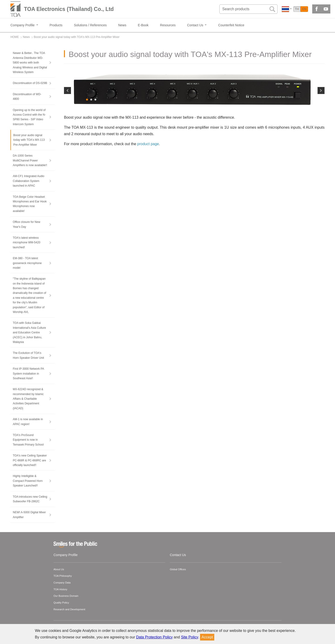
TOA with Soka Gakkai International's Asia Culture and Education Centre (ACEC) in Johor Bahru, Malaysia (29, 332)
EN (304, 9)
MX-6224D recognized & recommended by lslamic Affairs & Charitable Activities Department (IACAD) (28, 399)
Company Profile (66, 555)
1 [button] (87, 171)
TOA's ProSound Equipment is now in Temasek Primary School (28, 440)
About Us (59, 569)
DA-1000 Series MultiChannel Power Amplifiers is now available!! (30, 160)
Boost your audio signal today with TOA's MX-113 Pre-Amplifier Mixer (29, 140)
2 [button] (91, 171)
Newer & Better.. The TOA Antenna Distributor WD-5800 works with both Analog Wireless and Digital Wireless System (30, 63)
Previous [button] (67, 126)
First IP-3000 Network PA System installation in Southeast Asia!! (28, 374)
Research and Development (69, 609)
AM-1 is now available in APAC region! (28, 422)
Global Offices (178, 569)
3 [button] (96, 171)
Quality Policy (61, 603)
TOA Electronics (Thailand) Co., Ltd (69, 9)
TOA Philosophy (63, 576)
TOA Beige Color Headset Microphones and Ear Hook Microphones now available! (30, 204)
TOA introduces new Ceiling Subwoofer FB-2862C (30, 499)
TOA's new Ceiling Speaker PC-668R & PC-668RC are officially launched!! (30, 460)
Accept (207, 637)
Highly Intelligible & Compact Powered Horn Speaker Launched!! (28, 481)
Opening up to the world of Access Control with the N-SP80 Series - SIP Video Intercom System (29, 117)
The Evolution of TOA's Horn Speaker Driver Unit (28, 355)
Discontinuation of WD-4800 (27, 97)
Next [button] (321, 126)
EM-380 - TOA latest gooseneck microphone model (27, 263)
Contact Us (178, 555)
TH (297, 9)
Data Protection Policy (154, 637)
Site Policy (190, 637)
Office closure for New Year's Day (27, 224)
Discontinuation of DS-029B (30, 83)
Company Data (62, 583)
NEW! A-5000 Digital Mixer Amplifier (29, 515)
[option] (194, 125)
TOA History (60, 589)
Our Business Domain (66, 596)
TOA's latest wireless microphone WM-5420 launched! (27, 243)
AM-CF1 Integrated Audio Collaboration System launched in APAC (28, 181)
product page (148, 215)
